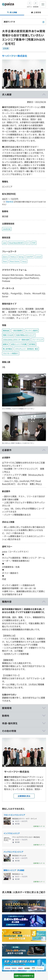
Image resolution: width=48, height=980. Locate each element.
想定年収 (10, 202)
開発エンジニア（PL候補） (15, 870)
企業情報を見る (24, 796)
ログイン (30, 7)
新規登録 (36, 7)
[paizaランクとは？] (43, 22)
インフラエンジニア (12, 833)
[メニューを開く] (43, 4)
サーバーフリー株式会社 (15, 56)
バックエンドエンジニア (13, 852)
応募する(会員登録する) (24, 976)
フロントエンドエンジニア (14, 815)
